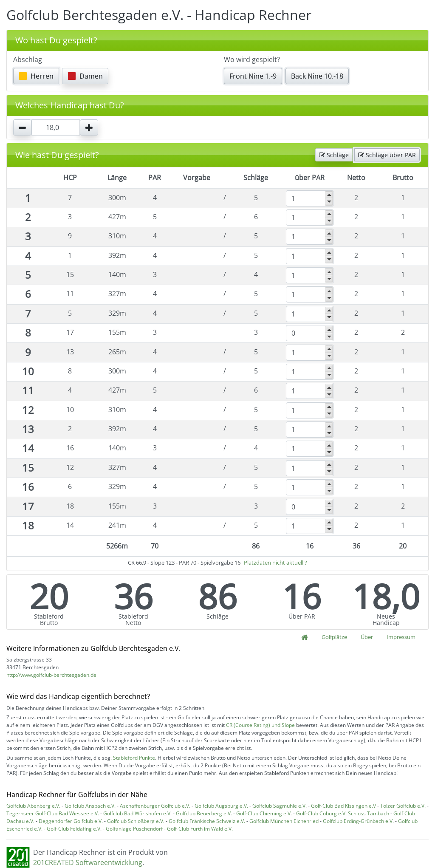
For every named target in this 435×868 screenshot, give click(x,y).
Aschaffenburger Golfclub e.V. (155, 806)
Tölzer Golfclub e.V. (403, 806)
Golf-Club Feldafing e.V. (74, 829)
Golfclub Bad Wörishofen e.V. (137, 813)
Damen (85, 76)
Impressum (401, 637)
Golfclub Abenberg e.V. (33, 806)
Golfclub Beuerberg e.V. (204, 813)
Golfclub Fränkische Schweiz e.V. (207, 821)
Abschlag (28, 59)
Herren (36, 76)
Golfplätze (334, 637)
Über (367, 637)
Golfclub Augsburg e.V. (221, 806)
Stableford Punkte (134, 758)
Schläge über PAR (387, 155)
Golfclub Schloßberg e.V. (136, 821)
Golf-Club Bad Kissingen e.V (343, 806)
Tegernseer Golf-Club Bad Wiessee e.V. (53, 813)
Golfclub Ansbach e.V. (90, 806)
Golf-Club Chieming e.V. (264, 813)
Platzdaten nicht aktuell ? (275, 563)
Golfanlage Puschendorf (134, 829)
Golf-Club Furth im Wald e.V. (200, 829)
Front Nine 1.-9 (253, 76)
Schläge (334, 155)
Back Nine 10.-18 (317, 76)
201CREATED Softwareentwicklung (88, 862)
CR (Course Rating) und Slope (260, 725)
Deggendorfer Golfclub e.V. (71, 821)
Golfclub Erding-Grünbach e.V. (358, 821)
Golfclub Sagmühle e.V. (280, 806)
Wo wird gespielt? (252, 59)
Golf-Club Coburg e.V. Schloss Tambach (343, 813)
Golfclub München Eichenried (284, 821)
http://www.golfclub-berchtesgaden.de (51, 675)
